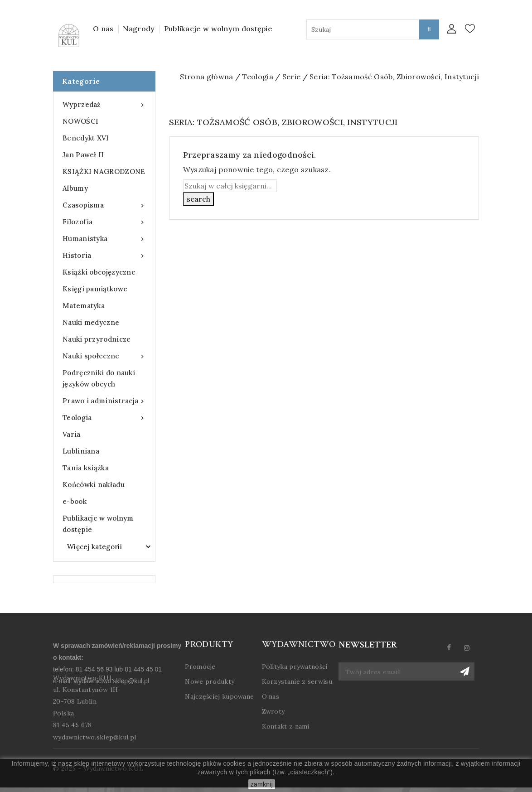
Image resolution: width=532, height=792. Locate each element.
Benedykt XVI (86, 138)
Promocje (200, 666)
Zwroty (273, 711)
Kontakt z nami (286, 726)
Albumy (75, 188)
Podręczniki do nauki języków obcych (99, 378)
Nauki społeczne (104, 356)
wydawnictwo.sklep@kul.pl (94, 737)
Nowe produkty (210, 681)
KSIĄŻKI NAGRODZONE (104, 171)
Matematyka (84, 306)
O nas (103, 29)
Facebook (453, 648)
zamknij (262, 784)
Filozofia (104, 222)
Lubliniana (81, 451)
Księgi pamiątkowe (95, 289)
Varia (72, 434)
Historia (104, 255)
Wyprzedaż (104, 104)
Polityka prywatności (295, 666)
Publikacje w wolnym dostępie (218, 29)
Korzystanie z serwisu (297, 681)
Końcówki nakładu (94, 485)
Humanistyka (104, 239)
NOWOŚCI (80, 121)
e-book (75, 501)
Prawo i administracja (104, 401)
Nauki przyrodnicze (97, 339)
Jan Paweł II (83, 155)
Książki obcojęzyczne (99, 272)
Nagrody (139, 29)
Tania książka (86, 468)
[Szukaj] (230, 186)
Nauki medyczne (91, 322)
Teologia (104, 418)
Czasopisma (104, 205)
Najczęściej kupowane (219, 696)
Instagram (471, 648)
